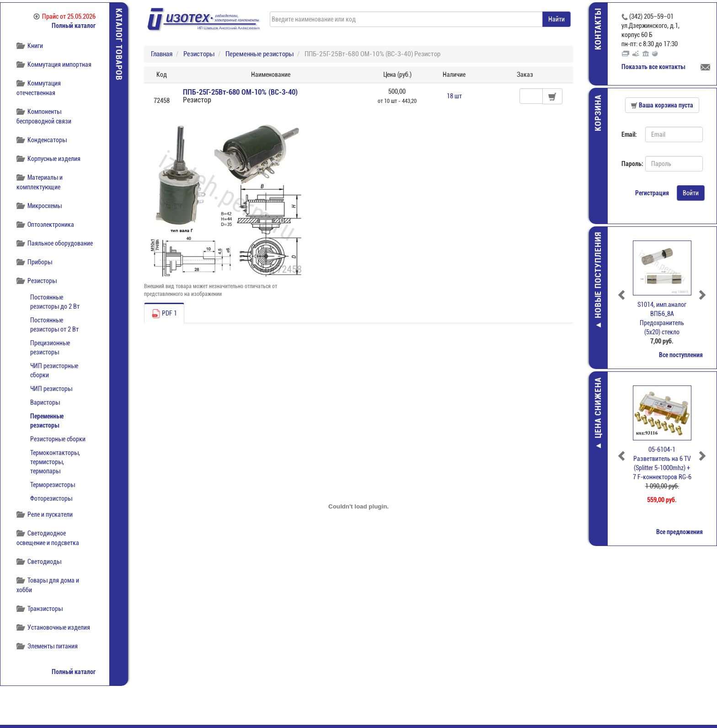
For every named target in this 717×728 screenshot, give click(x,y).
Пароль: (630, 164)
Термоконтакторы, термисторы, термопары (55, 462)
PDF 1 (164, 314)
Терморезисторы (53, 485)
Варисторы (45, 402)
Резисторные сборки (58, 439)
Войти (691, 193)
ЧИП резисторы (51, 389)
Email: (629, 134)
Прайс (64, 16)
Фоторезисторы (51, 498)
